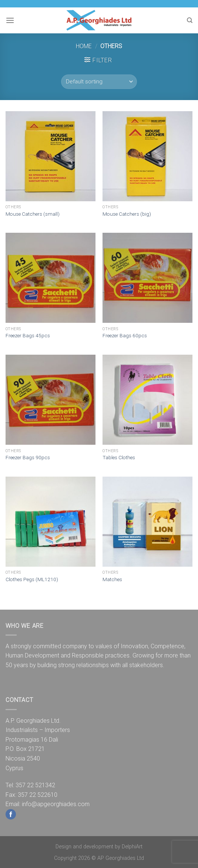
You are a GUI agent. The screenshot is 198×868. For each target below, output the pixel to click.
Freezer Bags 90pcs (28, 457)
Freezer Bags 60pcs (125, 335)
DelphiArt (132, 847)
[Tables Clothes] (147, 400)
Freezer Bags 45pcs (28, 335)
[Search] (190, 20)
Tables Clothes (119, 457)
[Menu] (10, 20)
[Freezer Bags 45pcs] (51, 278)
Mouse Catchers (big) (127, 214)
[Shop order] (99, 82)
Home (84, 46)
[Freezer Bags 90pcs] (51, 400)
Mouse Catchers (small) (33, 214)
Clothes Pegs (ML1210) (32, 579)
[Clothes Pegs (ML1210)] (51, 522)
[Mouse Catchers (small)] (51, 156)
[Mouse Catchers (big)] (147, 156)
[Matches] (147, 522)
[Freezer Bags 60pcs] (147, 278)
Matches (112, 579)
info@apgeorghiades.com (56, 804)
